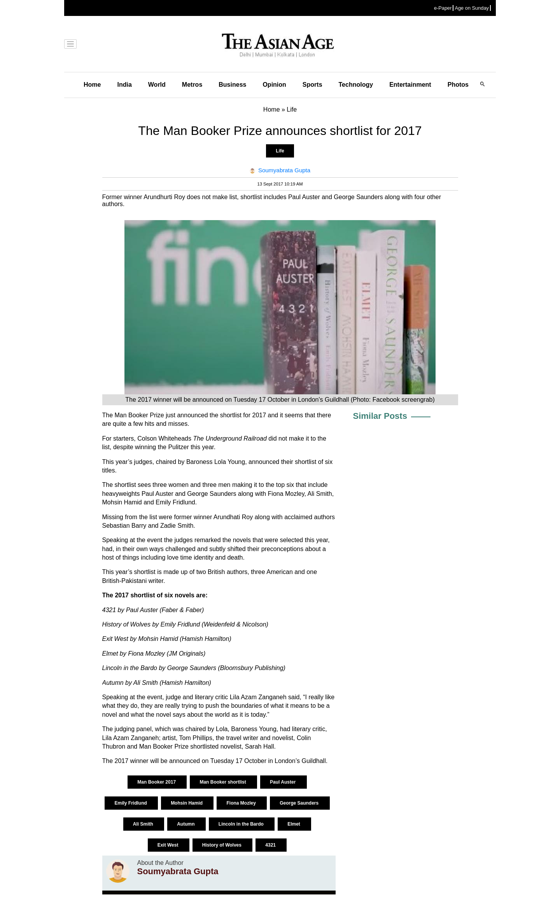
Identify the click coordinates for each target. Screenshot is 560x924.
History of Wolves (222, 845)
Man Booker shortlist (223, 782)
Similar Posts (380, 416)
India (124, 85)
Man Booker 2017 (157, 782)
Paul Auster (283, 782)
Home (92, 85)
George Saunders (300, 803)
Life (280, 151)
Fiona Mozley (242, 803)
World (157, 85)
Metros (192, 85)
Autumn (186, 824)
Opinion (274, 85)
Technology (356, 85)
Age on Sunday (472, 8)
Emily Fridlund (131, 803)
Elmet (294, 824)
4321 (271, 845)
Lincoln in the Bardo (242, 824)
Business (232, 85)
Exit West (169, 845)
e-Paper (443, 8)
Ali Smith (144, 824)
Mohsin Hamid (187, 803)
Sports (312, 85)
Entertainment (410, 85)
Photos (458, 85)
